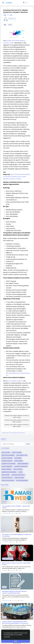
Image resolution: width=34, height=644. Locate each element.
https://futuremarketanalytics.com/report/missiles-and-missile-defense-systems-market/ (17, 177)
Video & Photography (8, 480)
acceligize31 (6, 542)
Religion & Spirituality (18, 475)
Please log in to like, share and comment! (13, 433)
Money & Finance (7, 469)
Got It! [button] (16, 641)
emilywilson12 (6, 629)
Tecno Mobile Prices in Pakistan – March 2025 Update (16, 507)
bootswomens (6, 600)
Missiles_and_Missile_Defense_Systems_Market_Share (17, 416)
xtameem (5, 570)
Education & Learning (8, 455)
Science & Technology (21, 466)
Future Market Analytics (15, 381)
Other (11, 15)
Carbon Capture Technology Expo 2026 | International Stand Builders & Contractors (15, 622)
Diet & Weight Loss (22, 455)
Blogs (5, 15)
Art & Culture (6, 452)
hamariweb (6, 513)
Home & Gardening (23, 464)
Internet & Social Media (9, 464)
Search (28, 444)
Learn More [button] (7, 637)
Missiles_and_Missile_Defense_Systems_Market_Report (17, 426)
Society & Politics (7, 478)
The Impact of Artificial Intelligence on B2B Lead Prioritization (17, 535)
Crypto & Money (17, 452)
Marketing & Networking (9, 472)
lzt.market (17, 643)
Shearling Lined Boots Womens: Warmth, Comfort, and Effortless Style (14, 592)
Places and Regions (22, 480)
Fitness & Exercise (7, 461)
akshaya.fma (12, 18)
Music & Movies (18, 469)
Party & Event (6, 475)
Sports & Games (19, 478)
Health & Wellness (7, 466)
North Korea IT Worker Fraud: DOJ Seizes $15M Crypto (16, 564)
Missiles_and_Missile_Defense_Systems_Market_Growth (17, 421)
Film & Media (18, 458)
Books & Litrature (7, 458)
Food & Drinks (19, 461)
